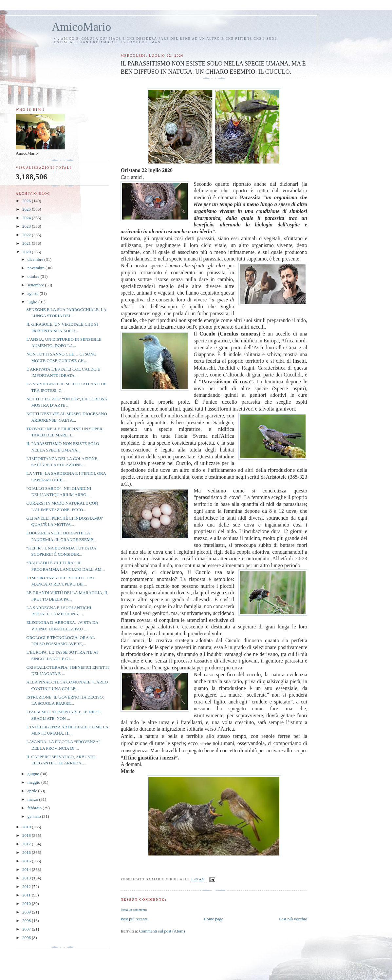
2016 (27, 852)
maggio (34, 782)
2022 (27, 235)
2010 (27, 903)
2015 (27, 861)
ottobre (34, 276)
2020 (27, 252)
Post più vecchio (293, 919)
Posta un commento (134, 910)
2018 (27, 835)
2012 (27, 886)
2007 (27, 929)
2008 (27, 921)
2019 (27, 827)
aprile (33, 791)
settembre (36, 285)
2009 (27, 912)
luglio (33, 302)
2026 (27, 201)
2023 (27, 226)
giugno (34, 774)
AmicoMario (81, 27)
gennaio (35, 816)
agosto (34, 293)
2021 (27, 243)
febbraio (35, 808)
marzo (33, 799)
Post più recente (134, 919)
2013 (27, 878)
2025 (27, 209)
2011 (27, 895)
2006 (27, 938)
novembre (37, 268)
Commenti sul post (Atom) (162, 931)
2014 (27, 869)
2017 (27, 844)
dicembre (36, 259)
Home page (214, 919)
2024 (27, 218)
